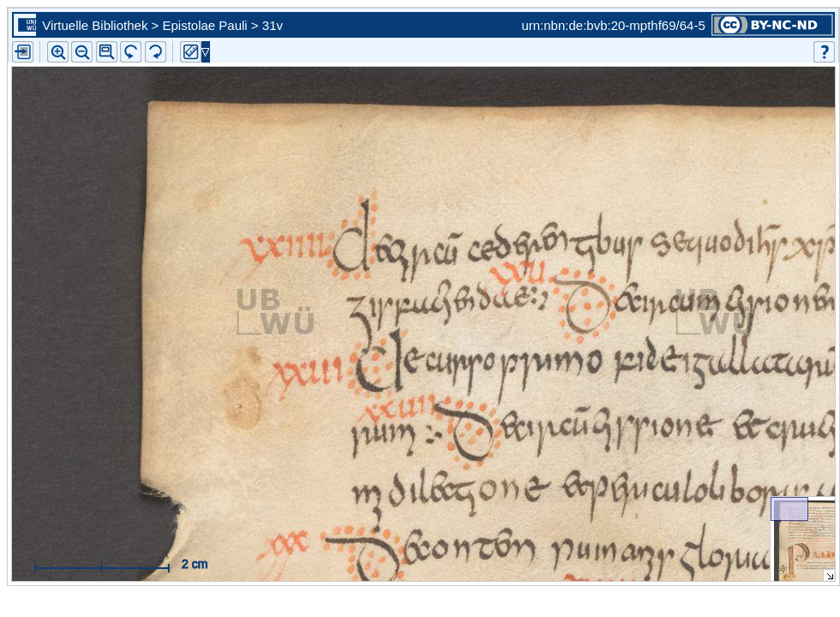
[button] (107, 52)
